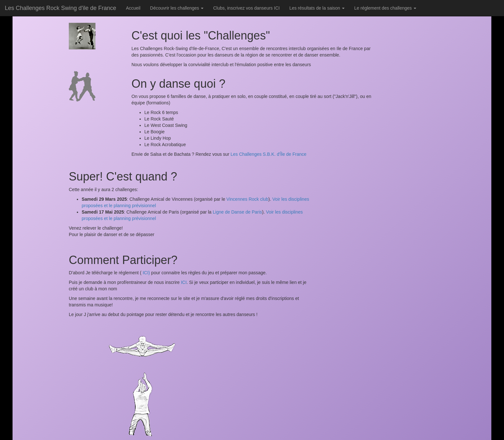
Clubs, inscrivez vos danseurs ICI (246, 8)
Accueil (133, 8)
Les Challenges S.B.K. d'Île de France (268, 154)
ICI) (146, 273)
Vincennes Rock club (247, 199)
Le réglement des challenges (385, 8)
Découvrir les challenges (177, 8)
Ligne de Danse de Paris (237, 212)
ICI (184, 282)
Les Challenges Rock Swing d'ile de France (61, 8)
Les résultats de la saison (317, 8)
